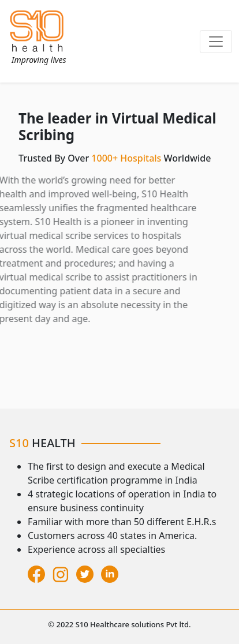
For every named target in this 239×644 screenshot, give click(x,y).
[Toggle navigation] (216, 42)
